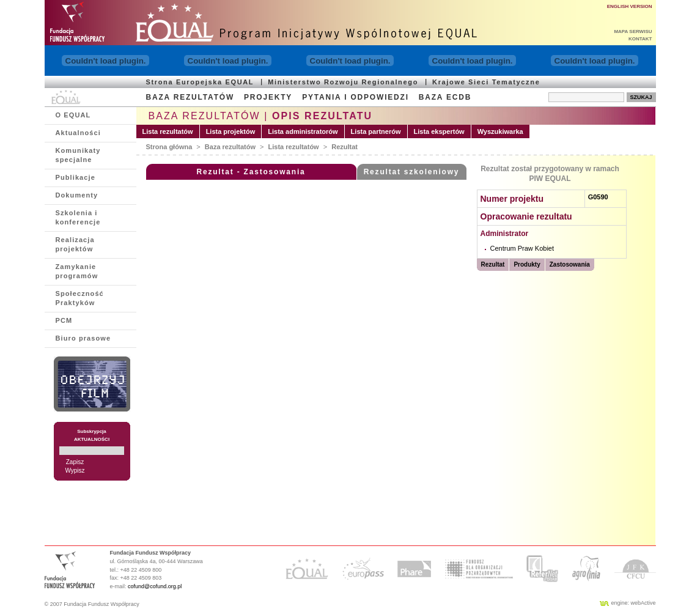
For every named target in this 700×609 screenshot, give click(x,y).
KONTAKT (640, 39)
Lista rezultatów (168, 131)
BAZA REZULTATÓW (190, 97)
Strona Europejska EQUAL (200, 82)
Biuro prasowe (83, 338)
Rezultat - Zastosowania (251, 172)
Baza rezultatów (230, 147)
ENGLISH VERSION (630, 6)
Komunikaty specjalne (78, 155)
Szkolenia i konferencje (78, 217)
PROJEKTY (268, 97)
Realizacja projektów (75, 244)
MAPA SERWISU (633, 31)
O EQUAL (73, 115)
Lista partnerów (376, 131)
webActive (643, 603)
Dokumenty (77, 195)
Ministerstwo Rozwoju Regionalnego (343, 82)
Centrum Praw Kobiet (522, 248)
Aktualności (78, 133)
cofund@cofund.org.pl (155, 586)
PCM (64, 320)
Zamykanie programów (77, 271)
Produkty (527, 264)
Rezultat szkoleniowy (412, 172)
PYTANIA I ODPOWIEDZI (356, 97)
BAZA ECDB (445, 97)
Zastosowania (570, 264)
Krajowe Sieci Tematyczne (486, 82)
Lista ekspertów (439, 131)
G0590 (598, 197)
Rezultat (344, 147)
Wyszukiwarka (500, 131)
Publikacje (76, 177)
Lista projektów (231, 131)
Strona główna (169, 147)
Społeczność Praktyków (80, 298)
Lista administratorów (303, 131)
